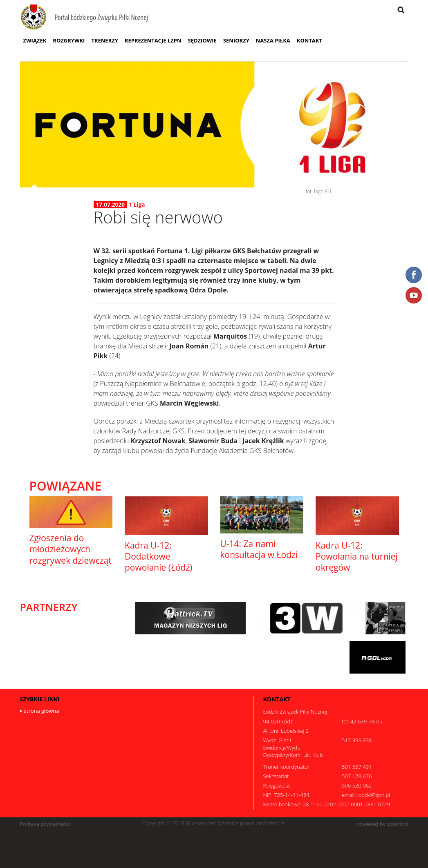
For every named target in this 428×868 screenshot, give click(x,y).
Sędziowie (202, 40)
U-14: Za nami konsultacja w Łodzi (259, 549)
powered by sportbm (382, 824)
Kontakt (309, 40)
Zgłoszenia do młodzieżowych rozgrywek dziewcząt (71, 549)
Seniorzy (236, 40)
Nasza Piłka (273, 40)
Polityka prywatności (45, 824)
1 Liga (137, 204)
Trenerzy (104, 40)
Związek (35, 40)
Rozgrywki (69, 40)
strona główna (42, 711)
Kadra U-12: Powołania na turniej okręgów (357, 557)
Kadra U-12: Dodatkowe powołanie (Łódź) (158, 557)
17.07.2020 (111, 205)
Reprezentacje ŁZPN (153, 40)
